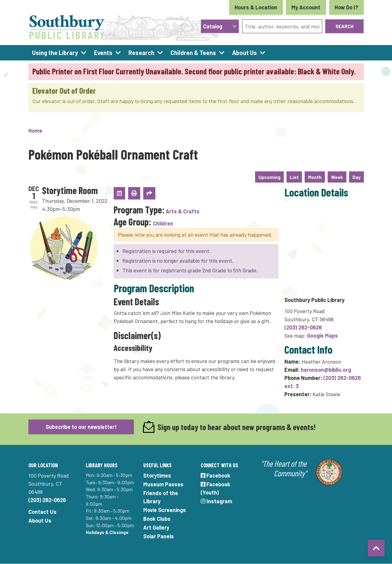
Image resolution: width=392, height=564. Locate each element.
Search (345, 26)
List (294, 177)
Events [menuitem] (103, 53)
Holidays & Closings (107, 532)
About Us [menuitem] (245, 53)
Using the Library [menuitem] (55, 53)
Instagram (217, 501)
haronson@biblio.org (326, 370)
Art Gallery (156, 527)
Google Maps (322, 335)
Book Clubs (157, 519)
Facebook (216, 475)
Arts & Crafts (183, 211)
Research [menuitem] (141, 53)
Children (163, 223)
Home (35, 131)
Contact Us (42, 512)
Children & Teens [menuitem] (193, 53)
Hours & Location (256, 7)
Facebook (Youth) (216, 488)
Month (315, 177)
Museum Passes (163, 484)
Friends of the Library (161, 497)
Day (356, 177)
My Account (306, 7)
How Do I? (346, 7)
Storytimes (157, 475)
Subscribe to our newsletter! (81, 427)
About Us (40, 520)
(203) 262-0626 (303, 327)
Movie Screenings (165, 510)
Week (337, 177)
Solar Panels (159, 536)
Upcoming (269, 177)
